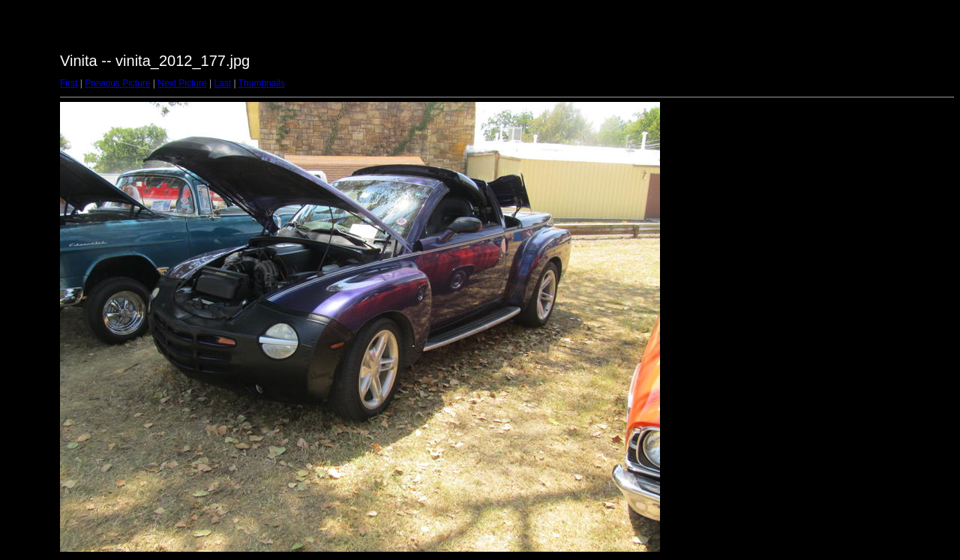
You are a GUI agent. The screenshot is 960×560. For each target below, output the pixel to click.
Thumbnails (262, 83)
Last (222, 83)
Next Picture (182, 83)
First (69, 83)
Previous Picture (117, 83)
